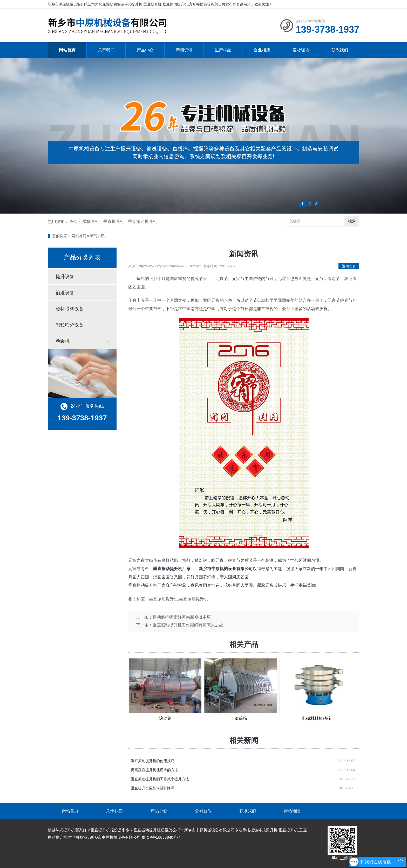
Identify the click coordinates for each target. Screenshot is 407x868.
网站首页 (67, 50)
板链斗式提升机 (85, 221)
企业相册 (262, 50)
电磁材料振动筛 (316, 718)
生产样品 (223, 50)
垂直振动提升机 (143, 221)
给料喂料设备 (70, 309)
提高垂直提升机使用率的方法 (154, 770)
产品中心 (145, 50)
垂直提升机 (114, 221)
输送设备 (65, 293)
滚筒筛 (241, 718)
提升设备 (65, 277)
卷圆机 (63, 341)
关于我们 (106, 50)
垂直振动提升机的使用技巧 (153, 761)
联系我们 (340, 50)
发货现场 (301, 50)
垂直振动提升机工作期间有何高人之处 (188, 625)
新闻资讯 (184, 50)
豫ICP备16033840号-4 (161, 837)
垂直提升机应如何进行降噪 (153, 788)
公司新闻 (203, 811)
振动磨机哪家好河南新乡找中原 (182, 617)
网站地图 (292, 811)
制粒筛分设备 (70, 325)
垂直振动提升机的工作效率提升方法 (160, 779)
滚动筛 (165, 718)
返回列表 (349, 266)
